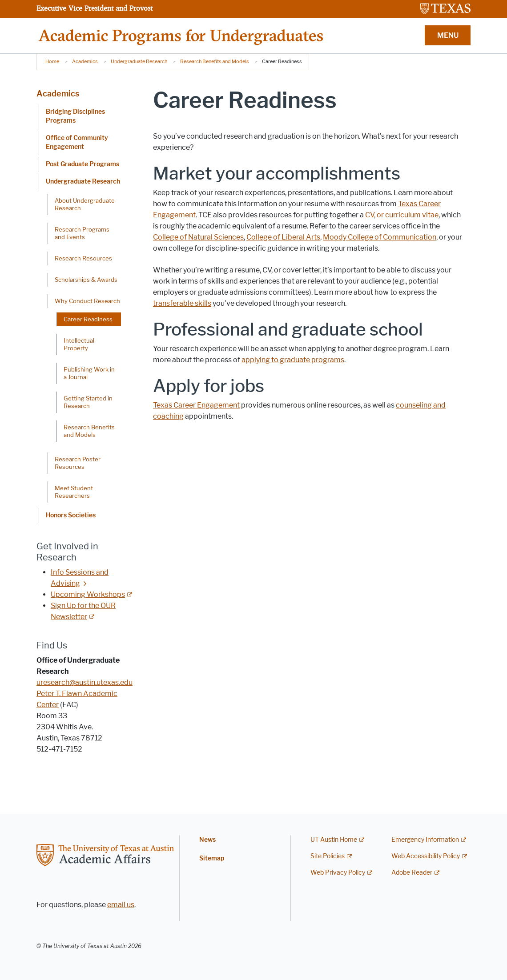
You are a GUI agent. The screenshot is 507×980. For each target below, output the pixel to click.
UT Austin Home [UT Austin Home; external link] (334, 840)
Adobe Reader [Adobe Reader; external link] (412, 873)
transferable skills (182, 303)
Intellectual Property (79, 344)
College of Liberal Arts (283, 237)
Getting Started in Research (88, 402)
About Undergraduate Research (85, 204)
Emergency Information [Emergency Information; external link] (425, 840)
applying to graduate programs (293, 360)
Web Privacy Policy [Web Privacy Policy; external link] (338, 873)
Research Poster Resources (78, 463)
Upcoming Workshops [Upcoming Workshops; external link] (88, 594)
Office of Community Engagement (77, 142)
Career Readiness (88, 319)
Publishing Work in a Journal (89, 373)
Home (52, 61)
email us (121, 905)
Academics (85, 61)
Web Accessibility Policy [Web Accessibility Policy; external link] (426, 856)
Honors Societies (71, 515)
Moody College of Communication (380, 237)
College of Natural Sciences (198, 237)
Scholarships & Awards (86, 280)
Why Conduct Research (87, 301)
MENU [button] (448, 35)
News (207, 840)
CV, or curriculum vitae (402, 215)
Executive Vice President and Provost (95, 8)
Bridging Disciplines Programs (75, 116)
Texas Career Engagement (196, 405)
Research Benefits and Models (215, 61)
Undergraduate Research (139, 61)
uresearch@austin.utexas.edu (84, 682)
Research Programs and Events (82, 233)
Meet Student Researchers (74, 492)
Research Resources (83, 258)
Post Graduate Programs (82, 164)
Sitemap (212, 858)
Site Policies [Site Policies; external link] (328, 856)
